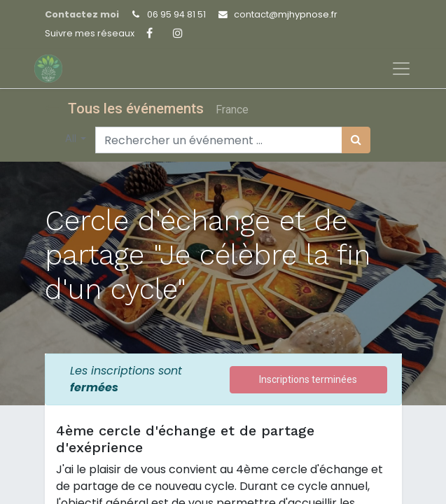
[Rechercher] (356, 140)
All (72, 139)
